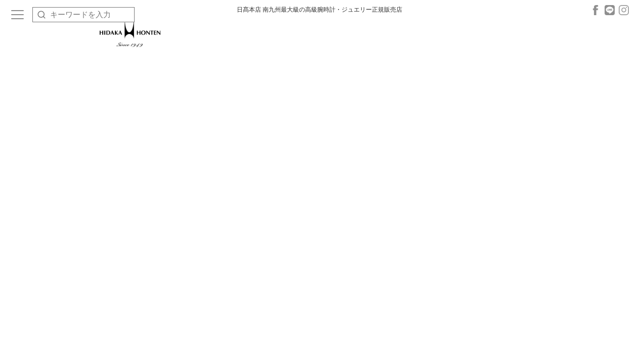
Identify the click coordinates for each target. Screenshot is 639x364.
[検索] (41, 15)
